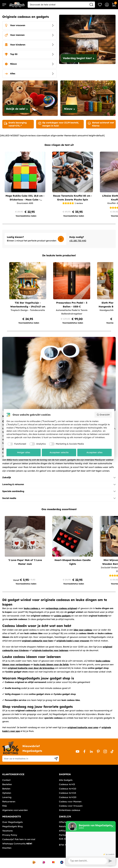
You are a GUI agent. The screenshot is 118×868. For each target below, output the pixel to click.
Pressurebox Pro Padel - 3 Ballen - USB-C (72, 305)
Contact (6, 780)
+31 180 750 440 (78, 241)
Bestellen (7, 784)
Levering (7, 797)
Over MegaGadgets (13, 822)
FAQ (4, 806)
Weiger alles (24, 452)
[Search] (91, 4)
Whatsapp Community (17, 844)
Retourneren (9, 802)
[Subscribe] (56, 759)
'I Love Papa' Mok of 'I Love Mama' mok (25, 562)
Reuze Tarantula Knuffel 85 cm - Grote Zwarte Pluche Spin (73, 198)
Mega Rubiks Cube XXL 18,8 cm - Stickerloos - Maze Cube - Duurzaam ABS (25, 198)
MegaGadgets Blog (12, 826)
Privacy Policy (10, 835)
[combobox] (61, 5)
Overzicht (103, 415)
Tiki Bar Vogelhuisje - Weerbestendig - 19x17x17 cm (28, 305)
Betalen (6, 789)
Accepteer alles (94, 452)
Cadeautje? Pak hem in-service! (19, 839)
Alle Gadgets (66, 780)
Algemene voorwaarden (15, 810)
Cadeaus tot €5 (67, 784)
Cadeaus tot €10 (68, 789)
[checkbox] (16, 444)
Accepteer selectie (59, 452)
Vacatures (8, 831)
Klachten (7, 848)
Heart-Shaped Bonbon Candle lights (73, 562)
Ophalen (7, 793)
